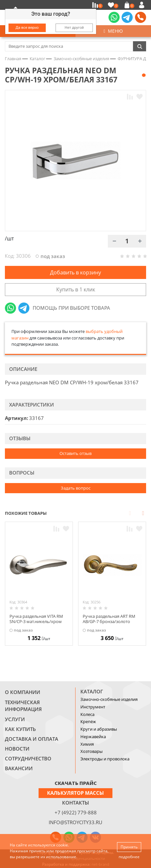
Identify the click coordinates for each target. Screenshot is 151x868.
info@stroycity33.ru (75, 822)
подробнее (129, 857)
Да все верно (27, 27)
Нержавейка (93, 737)
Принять (129, 847)
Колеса (87, 714)
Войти (143, 5)
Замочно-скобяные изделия (109, 699)
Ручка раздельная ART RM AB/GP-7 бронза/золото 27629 (109, 621)
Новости (17, 749)
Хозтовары (92, 751)
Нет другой (74, 27)
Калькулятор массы (75, 793)
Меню (113, 31)
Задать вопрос (76, 488)
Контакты (75, 803)
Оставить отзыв (75, 453)
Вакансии (19, 768)
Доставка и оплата (32, 739)
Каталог (92, 691)
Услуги (15, 719)
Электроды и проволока (105, 759)
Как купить (20, 729)
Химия (87, 744)
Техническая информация (23, 706)
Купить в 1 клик (76, 289)
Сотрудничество (28, 758)
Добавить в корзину (75, 272)
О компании (23, 692)
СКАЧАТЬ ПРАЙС (76, 783)
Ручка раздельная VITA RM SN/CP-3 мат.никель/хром (36, 619)
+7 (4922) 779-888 (76, 812)
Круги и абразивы (99, 729)
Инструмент (93, 707)
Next (143, 513)
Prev (130, 513)
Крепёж (88, 721)
